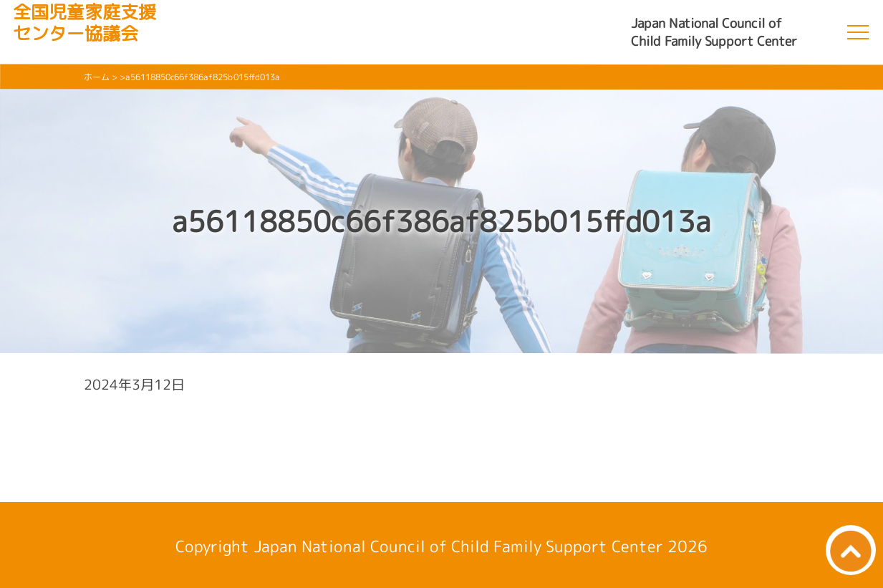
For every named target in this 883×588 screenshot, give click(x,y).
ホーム (97, 77)
